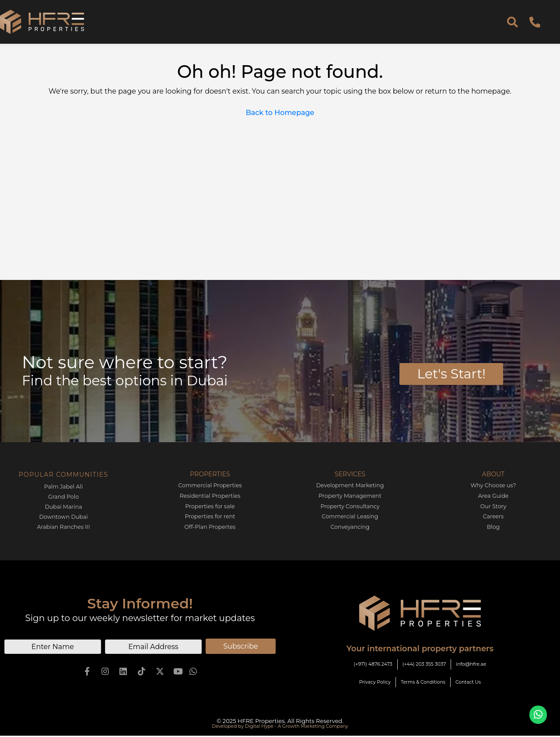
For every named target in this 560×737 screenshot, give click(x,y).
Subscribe (240, 645)
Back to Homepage (280, 113)
